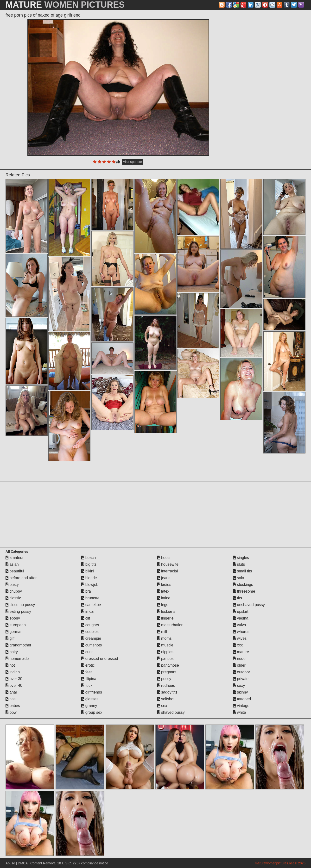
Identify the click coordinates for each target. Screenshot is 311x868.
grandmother (18, 645)
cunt (87, 652)
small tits (243, 571)
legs (163, 605)
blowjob (90, 585)
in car (88, 611)
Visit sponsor (133, 162)
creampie (91, 638)
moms (165, 638)
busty (12, 585)
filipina (89, 679)
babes (13, 706)
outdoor (242, 672)
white (240, 712)
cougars (90, 625)
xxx (238, 645)
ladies (164, 585)
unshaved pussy (249, 605)
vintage (241, 706)
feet (86, 672)
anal (11, 692)
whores (241, 632)
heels (164, 558)
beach (89, 558)
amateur (15, 558)
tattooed (242, 699)
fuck (87, 685)
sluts (239, 564)
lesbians (166, 611)
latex (163, 591)
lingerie (165, 618)
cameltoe (91, 605)
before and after (21, 578)
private (241, 679)
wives (240, 638)
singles (241, 558)
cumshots (92, 645)
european (16, 625)
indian (13, 672)
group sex (92, 712)
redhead (166, 685)
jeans (164, 578)
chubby (14, 591)
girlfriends (92, 692)
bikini (88, 571)
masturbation (170, 625)
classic (13, 598)
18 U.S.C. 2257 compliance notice (83, 863)
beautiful (15, 571)
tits (238, 598)
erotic (88, 665)
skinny (241, 692)
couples (90, 632)
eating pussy (18, 611)
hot (10, 665)
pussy (164, 679)
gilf (10, 638)
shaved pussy (171, 712)
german (14, 632)
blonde (89, 578)
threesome (244, 591)
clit (86, 618)
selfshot (166, 699)
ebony (13, 618)
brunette (90, 598)
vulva (240, 625)
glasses (90, 699)
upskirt (241, 611)
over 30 (14, 679)
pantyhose (168, 665)
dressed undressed (100, 659)
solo (239, 578)
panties (165, 659)
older (239, 665)
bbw (11, 712)
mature (241, 652)
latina (164, 598)
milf (162, 632)
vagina (241, 618)
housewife (168, 564)
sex (162, 706)
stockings (243, 585)
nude (239, 659)
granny (89, 706)
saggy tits (167, 692)
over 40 (14, 685)
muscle (165, 645)
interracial (168, 571)
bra (86, 591)
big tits (89, 564)
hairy (12, 652)
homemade (17, 659)
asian (12, 564)
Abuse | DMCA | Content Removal (31, 863)
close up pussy (20, 605)
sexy (239, 685)
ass (10, 699)
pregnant (167, 672)
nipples (165, 652)
